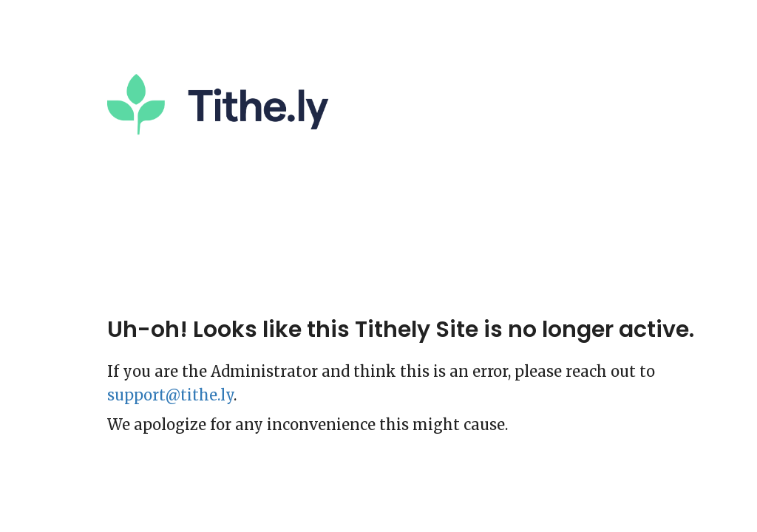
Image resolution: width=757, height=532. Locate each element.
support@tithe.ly (170, 395)
